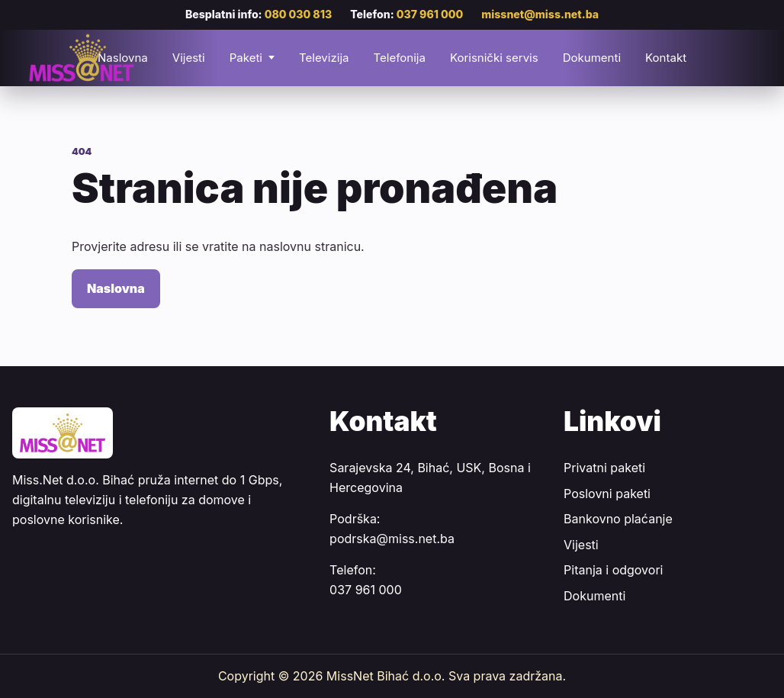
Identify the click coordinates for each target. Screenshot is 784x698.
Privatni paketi (604, 468)
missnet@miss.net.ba (540, 14)
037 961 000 (430, 14)
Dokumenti (592, 58)
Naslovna (116, 288)
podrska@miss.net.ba (392, 539)
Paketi (246, 58)
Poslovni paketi (607, 494)
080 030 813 (299, 14)
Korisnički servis (494, 58)
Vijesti (189, 58)
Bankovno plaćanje (618, 519)
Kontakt (666, 58)
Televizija (324, 58)
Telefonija (399, 58)
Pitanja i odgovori (613, 570)
